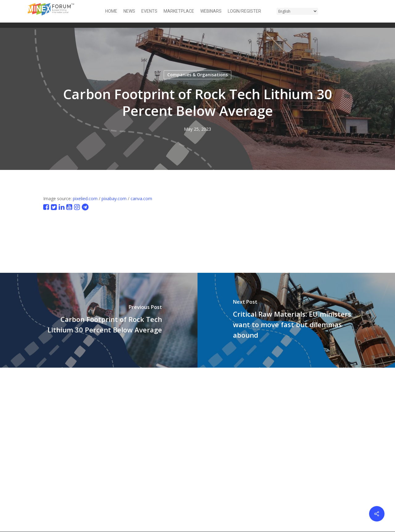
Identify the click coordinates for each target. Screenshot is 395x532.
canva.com (141, 198)
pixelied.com (85, 198)
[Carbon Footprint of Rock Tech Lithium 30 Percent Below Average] (99, 320)
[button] (364, 11)
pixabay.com (114, 198)
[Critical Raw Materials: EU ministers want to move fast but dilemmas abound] (296, 320)
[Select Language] (297, 11)
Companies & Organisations (197, 75)
